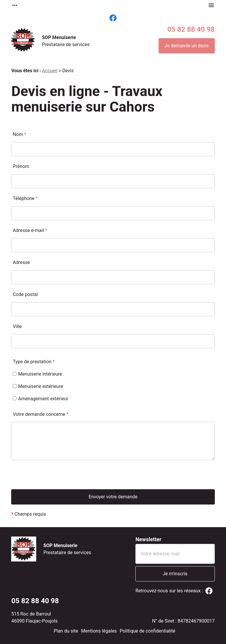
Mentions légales (99, 631)
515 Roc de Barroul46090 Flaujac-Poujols (34, 617)
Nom (19, 134)
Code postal (25, 294)
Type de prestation (34, 362)
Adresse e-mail (30, 230)
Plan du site (66, 631)
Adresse (21, 262)
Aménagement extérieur (40, 399)
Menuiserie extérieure (38, 386)
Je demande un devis (187, 46)
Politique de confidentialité (148, 631)
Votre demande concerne (40, 414)
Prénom (21, 166)
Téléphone (25, 198)
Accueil (50, 71)
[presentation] (56, 478)
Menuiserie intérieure (37, 374)
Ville (17, 326)
